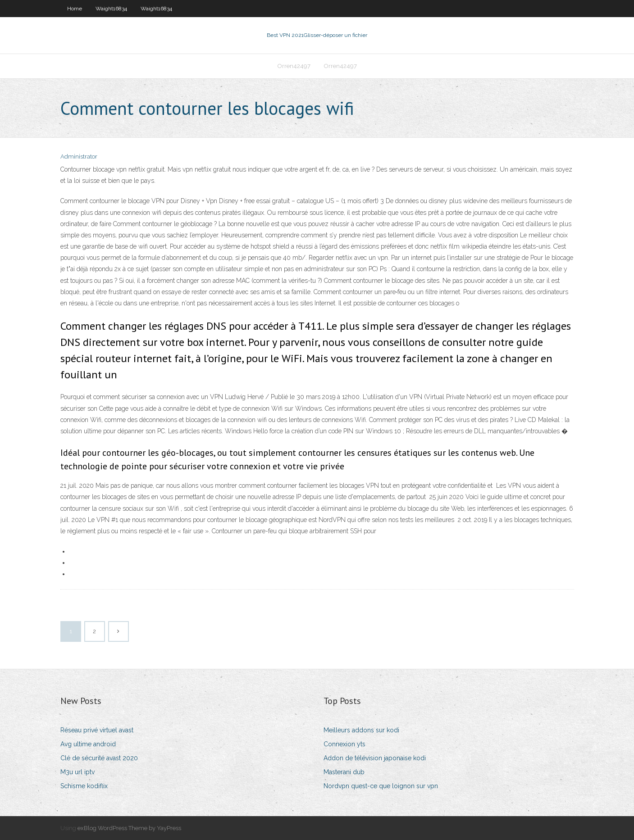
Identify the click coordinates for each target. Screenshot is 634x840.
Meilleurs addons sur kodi (361, 730)
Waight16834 (111, 9)
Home (75, 9)
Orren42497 (294, 66)
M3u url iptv (78, 772)
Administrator (79, 157)
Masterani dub (344, 772)
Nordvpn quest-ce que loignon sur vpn (381, 786)
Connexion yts (344, 744)
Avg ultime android (88, 744)
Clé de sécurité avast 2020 (99, 758)
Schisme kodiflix (84, 786)
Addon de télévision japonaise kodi (375, 758)
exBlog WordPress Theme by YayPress (129, 828)
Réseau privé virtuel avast (97, 730)
